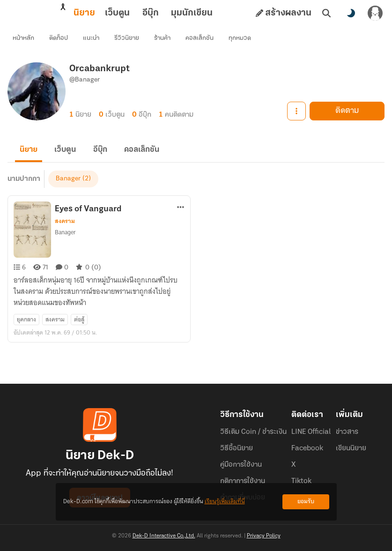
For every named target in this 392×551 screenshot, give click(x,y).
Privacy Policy (264, 536)
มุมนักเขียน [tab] (151, 13)
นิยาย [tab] (43, 13)
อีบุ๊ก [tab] (109, 13)
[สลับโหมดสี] (351, 13)
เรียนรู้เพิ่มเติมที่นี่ (225, 502)
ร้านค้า (165, 40)
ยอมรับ (306, 502)
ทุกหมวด (242, 40)
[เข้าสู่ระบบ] (375, 13)
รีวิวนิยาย (129, 40)
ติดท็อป (61, 40)
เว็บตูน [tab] (76, 13)
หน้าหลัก (26, 40)
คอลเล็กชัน (202, 40)
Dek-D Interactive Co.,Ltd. (164, 536)
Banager (68, 186)
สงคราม (65, 229)
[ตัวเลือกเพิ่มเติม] (181, 215)
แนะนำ (93, 40)
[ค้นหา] (326, 13)
